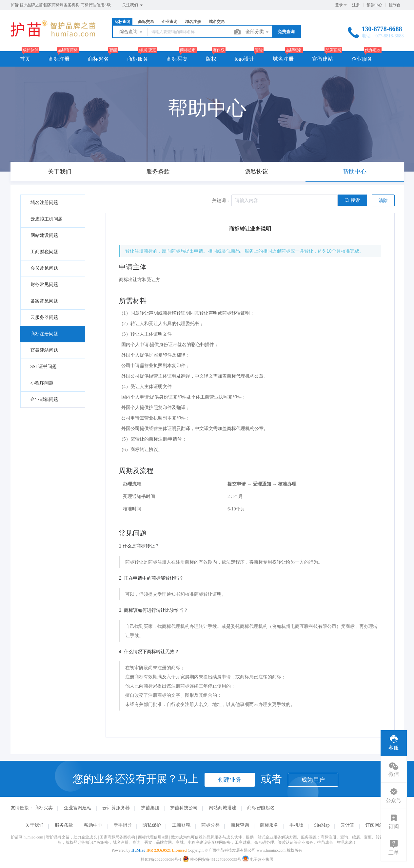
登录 (339, 5)
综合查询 (131, 32)
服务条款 (64, 825)
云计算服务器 (116, 808)
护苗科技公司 (184, 808)
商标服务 (138, 59)
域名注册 (193, 22)
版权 (211, 59)
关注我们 (133, 5)
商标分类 (210, 825)
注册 (356, 5)
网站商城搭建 (223, 808)
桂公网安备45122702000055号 (212, 859)
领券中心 (374, 5)
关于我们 (34, 825)
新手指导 (123, 825)
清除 (383, 201)
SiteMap (322, 825)
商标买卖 (177, 59)
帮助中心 (93, 825)
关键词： (221, 201)
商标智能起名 (261, 808)
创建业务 (230, 780)
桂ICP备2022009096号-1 (161, 859)
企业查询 (169, 22)
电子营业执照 (258, 859)
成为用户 (313, 780)
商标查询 (122, 22)
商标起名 (98, 59)
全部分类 (258, 32)
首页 (25, 59)
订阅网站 (375, 825)
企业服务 (362, 59)
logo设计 (245, 59)
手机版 (296, 825)
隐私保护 (152, 825)
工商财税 (181, 825)
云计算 (347, 825)
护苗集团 (150, 808)
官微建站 (323, 59)
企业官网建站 (78, 808)
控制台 (395, 5)
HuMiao (138, 850)
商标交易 (146, 22)
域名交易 (217, 22)
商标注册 (59, 59)
